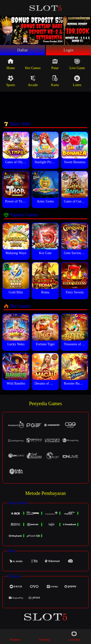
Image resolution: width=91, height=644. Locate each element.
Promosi (15, 636)
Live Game (77, 65)
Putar (55, 65)
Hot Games (33, 65)
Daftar (23, 50)
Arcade (33, 82)
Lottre (77, 82)
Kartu (55, 82)
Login (68, 50)
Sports (11, 82)
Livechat (74, 636)
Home (11, 65)
